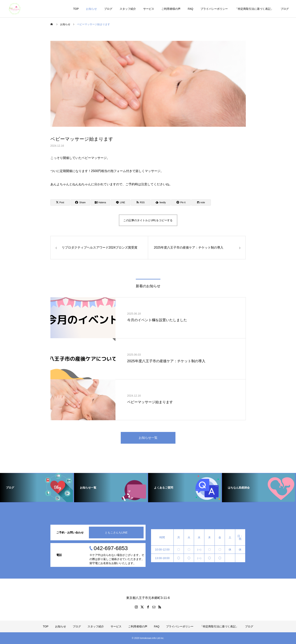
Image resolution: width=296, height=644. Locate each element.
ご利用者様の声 (171, 9)
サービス (149, 9)
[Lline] (121, 202)
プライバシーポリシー (214, 9)
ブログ (108, 9)
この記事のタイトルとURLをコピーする (148, 220)
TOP (76, 9)
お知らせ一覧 (148, 438)
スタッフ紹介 (128, 9)
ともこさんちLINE (116, 533)
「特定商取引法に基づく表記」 (254, 9)
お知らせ (91, 9)
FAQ (190, 9)
